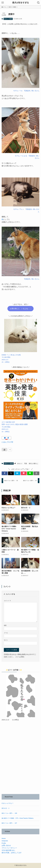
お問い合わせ (6, 845)
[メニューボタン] (3, 3)
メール (6, 633)
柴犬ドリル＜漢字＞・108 (9, 813)
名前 (5, 625)
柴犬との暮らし (33, 464)
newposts (5, 841)
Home (4, 838)
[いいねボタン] (4, 450)
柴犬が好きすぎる (21, 3)
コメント (7, 601)
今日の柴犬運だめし (9, 850)
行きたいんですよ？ (8, 803)
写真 (26, 464)
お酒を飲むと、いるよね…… (20, 309)
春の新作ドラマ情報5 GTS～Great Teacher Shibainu (18, 818)
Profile (4, 843)
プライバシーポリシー (9, 848)
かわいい (20, 464)
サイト (6, 640)
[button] (5, 473)
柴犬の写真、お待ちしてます (12, 853)
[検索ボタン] (38, 3)
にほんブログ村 (7, 442)
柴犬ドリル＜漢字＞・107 (9, 823)
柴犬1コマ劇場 (8, 19)
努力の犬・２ (6, 808)
